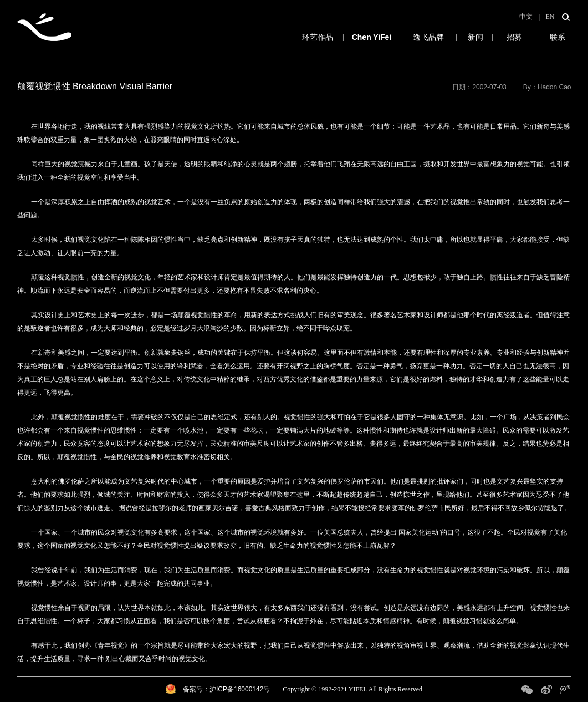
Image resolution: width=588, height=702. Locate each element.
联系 (558, 37)
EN (550, 17)
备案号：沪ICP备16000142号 (226, 689)
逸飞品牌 (429, 37)
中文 (526, 17)
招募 (515, 37)
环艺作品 (292, 37)
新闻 (476, 37)
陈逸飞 (372, 37)
